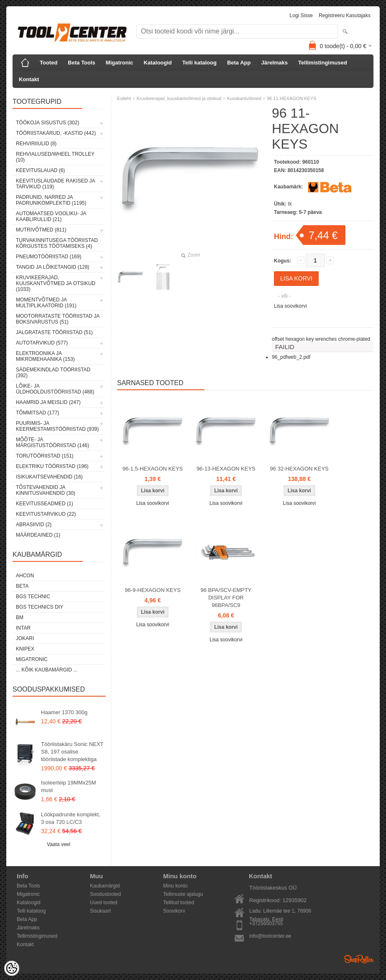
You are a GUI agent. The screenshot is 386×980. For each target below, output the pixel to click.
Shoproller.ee (359, 959)
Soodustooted (105, 894)
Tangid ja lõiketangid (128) (53, 267)
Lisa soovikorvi (290, 306)
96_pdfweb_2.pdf (291, 357)
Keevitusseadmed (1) (45, 504)
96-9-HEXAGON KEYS (153, 590)
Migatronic (120, 63)
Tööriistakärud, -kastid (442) (56, 133)
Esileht (124, 98)
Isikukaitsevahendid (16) (49, 477)
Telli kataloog (199, 63)
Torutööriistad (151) (45, 456)
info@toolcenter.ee (270, 936)
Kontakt (29, 79)
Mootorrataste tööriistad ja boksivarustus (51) (58, 319)
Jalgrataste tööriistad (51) (54, 332)
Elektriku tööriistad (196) (52, 466)
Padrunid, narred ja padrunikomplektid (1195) (51, 200)
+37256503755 (266, 923)
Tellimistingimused (323, 63)
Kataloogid (158, 63)
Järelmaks (274, 63)
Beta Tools (82, 63)
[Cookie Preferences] (12, 968)
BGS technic (33, 597)
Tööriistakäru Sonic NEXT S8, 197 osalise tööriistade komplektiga (72, 752)
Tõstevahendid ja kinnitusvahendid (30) (46, 490)
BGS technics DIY (40, 607)
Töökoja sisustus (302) (47, 123)
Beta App (239, 63)
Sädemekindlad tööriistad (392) (53, 373)
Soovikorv (174, 911)
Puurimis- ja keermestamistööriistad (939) (57, 426)
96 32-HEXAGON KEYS (299, 469)
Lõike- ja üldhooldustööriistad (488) (55, 389)
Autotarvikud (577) (42, 343)
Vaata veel (59, 844)
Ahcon (25, 576)
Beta (22, 586)
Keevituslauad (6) (40, 170)
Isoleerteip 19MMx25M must (69, 786)
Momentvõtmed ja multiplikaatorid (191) (46, 303)
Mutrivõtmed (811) (41, 230)
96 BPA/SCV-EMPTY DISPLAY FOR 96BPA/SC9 (226, 598)
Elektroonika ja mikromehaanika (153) (45, 356)
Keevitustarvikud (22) (46, 514)
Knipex (25, 649)
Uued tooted (104, 903)
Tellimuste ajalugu (183, 894)
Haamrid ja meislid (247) (48, 402)
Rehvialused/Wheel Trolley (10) (55, 157)
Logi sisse (301, 15)
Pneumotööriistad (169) (49, 257)
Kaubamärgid (105, 886)
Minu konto (175, 886)
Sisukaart (100, 911)
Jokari (25, 638)
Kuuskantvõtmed (244, 98)
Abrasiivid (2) (34, 525)
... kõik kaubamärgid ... (47, 670)
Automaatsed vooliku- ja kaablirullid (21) (51, 216)
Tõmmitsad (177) (37, 413)
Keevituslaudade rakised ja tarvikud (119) (55, 184)
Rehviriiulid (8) (36, 144)
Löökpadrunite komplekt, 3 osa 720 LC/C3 (71, 818)
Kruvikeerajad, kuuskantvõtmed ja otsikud (179, 98)
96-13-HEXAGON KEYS (226, 469)
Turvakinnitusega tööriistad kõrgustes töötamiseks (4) (57, 243)
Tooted (49, 63)
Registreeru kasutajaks (345, 15)
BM (20, 617)
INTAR (23, 628)
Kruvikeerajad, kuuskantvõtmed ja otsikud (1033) (56, 283)
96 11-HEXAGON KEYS (292, 98)
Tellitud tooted (179, 903)
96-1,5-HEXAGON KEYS (153, 469)
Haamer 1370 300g (64, 712)
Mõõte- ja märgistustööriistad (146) (52, 442)
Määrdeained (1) (38, 535)
